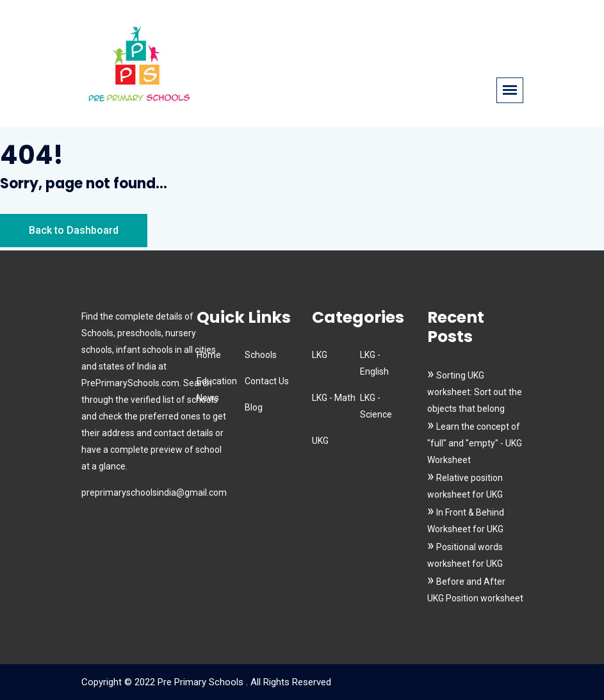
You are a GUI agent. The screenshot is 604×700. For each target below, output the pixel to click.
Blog (254, 407)
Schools (261, 355)
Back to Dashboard (74, 230)
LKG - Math (334, 398)
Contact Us (267, 381)
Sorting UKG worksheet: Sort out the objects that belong (475, 392)
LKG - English (374, 363)
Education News (217, 389)
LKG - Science (376, 406)
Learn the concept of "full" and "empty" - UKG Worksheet (475, 443)
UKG (320, 441)
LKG (320, 355)
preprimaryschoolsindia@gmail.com (154, 492)
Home (209, 355)
